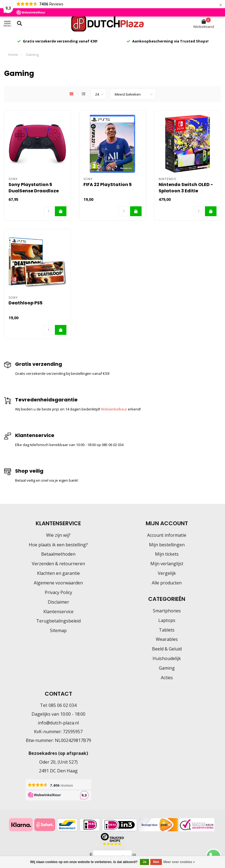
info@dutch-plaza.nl (58, 723)
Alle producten (167, 583)
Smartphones (167, 611)
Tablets (167, 630)
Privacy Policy (58, 592)
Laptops (167, 620)
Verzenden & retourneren (58, 564)
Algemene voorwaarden (58, 583)
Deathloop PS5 (26, 303)
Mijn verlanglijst (167, 564)
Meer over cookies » (179, 862)
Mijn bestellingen (167, 545)
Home (13, 55)
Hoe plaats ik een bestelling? (58, 545)
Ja (144, 862)
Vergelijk (167, 573)
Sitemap (58, 630)
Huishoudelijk (167, 658)
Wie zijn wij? (58, 535)
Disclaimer (58, 602)
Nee (156, 862)
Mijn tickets (167, 554)
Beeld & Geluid (167, 649)
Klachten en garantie (58, 573)
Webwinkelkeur (114, 409)
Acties (167, 678)
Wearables (167, 639)
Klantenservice (58, 612)
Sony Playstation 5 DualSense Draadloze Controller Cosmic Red (35, 191)
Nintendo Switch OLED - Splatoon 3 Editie (186, 188)
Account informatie (167, 535)
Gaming (167, 668)
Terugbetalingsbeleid (58, 621)
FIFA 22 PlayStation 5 (108, 185)
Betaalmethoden (58, 554)
